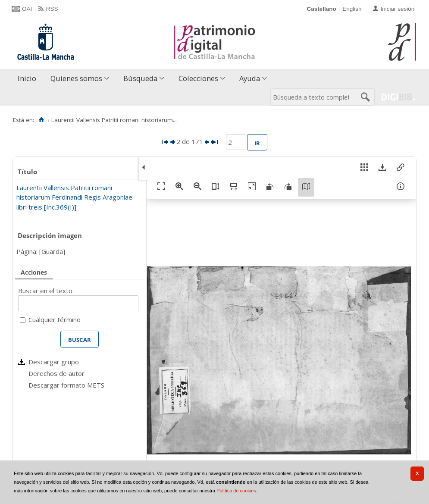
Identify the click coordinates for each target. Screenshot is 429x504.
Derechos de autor (56, 373)
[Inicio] (41, 120)
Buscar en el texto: (46, 291)
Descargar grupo (54, 362)
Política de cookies (236, 491)
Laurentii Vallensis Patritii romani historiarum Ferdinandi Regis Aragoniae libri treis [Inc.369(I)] (74, 197)
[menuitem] (29, 79)
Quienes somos (76, 78)
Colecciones (198, 78)
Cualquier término (55, 319)
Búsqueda (140, 78)
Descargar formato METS (66, 385)
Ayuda (250, 78)
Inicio (27, 78)
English (352, 9)
